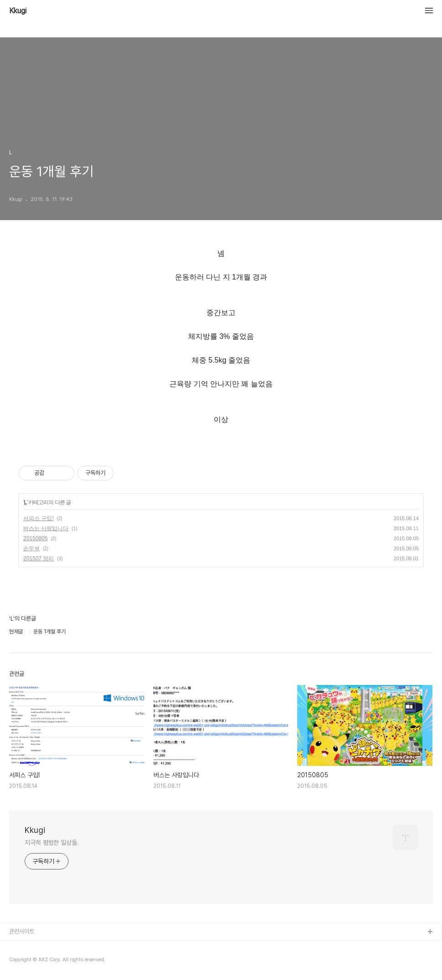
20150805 (35, 538)
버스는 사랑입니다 (46, 528)
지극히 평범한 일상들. (52, 843)
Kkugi (18, 11)
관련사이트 (22, 931)
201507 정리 (39, 558)
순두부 (32, 548)
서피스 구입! (39, 518)
